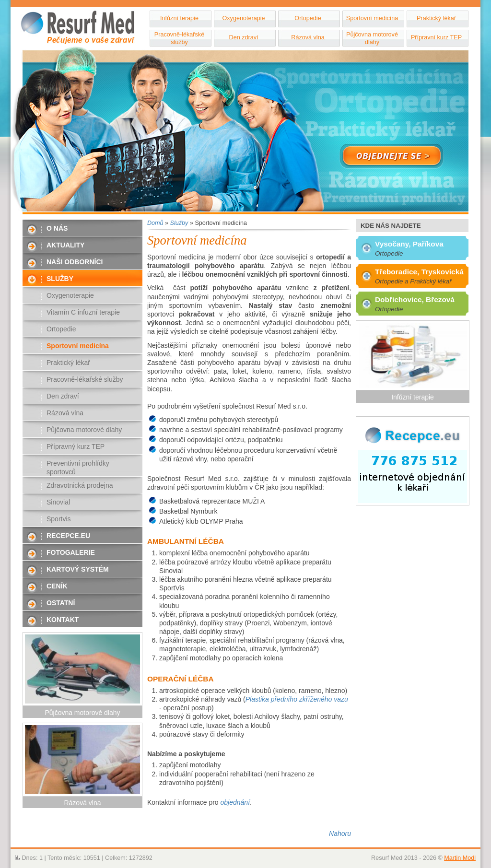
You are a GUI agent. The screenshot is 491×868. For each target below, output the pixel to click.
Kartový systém (78, 569)
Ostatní (61, 603)
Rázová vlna (308, 37)
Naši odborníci (75, 262)
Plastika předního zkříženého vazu (297, 699)
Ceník (57, 586)
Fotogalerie (71, 552)
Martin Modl (460, 858)
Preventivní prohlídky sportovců (78, 468)
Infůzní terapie (179, 18)
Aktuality (65, 245)
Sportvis (59, 519)
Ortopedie (308, 18)
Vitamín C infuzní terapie (83, 312)
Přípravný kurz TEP (76, 446)
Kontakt (63, 620)
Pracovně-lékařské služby (179, 38)
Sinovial (58, 502)
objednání (235, 802)
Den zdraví (244, 37)
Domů (155, 223)
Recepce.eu (68, 536)
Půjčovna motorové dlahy (372, 38)
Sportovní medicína (372, 18)
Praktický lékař (436, 18)
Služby (60, 279)
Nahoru (340, 833)
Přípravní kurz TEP (436, 37)
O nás (57, 228)
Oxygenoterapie (244, 18)
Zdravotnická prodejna (80, 485)
